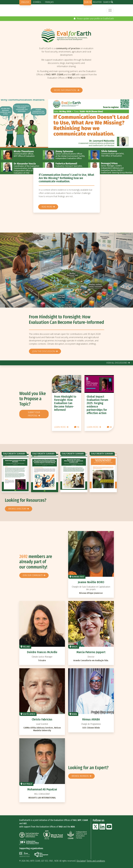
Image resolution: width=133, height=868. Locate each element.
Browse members (80, 776)
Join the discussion (44, 351)
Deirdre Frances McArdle (42, 652)
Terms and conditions (96, 861)
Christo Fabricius (42, 719)
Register (97, 2)
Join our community (33, 575)
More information (65, 90)
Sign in (88, 2)
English (25, 2)
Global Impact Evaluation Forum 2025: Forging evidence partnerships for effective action (97, 405)
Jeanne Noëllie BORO (91, 582)
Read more (47, 207)
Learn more (60, 427)
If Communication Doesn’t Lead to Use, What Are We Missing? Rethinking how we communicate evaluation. (66, 178)
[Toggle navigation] (110, 10)
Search (107, 2)
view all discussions (117, 363)
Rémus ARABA (91, 719)
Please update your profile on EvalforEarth (94, 19)
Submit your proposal (34, 414)
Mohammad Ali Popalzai (42, 789)
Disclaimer (81, 861)
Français (49, 2)
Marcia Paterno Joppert (91, 652)
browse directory (17, 509)
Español (37, 2)
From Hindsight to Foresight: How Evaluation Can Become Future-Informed (66, 320)
